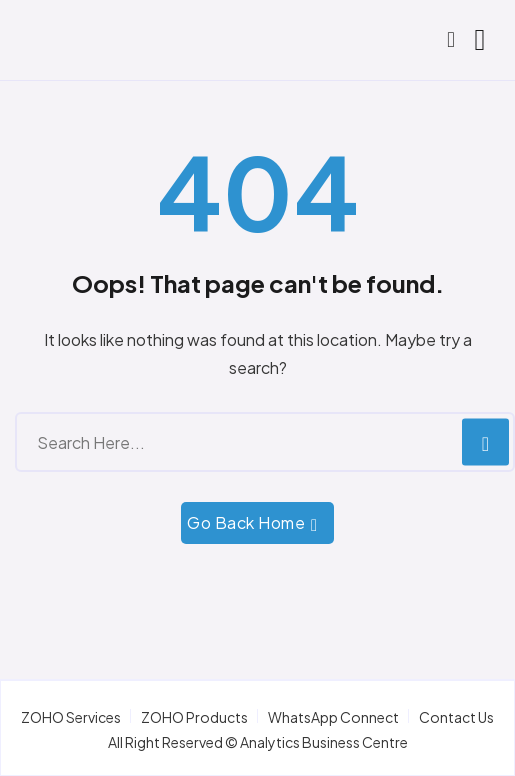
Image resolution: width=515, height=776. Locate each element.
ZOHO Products (194, 717)
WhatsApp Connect (333, 717)
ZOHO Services (71, 717)
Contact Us (456, 717)
